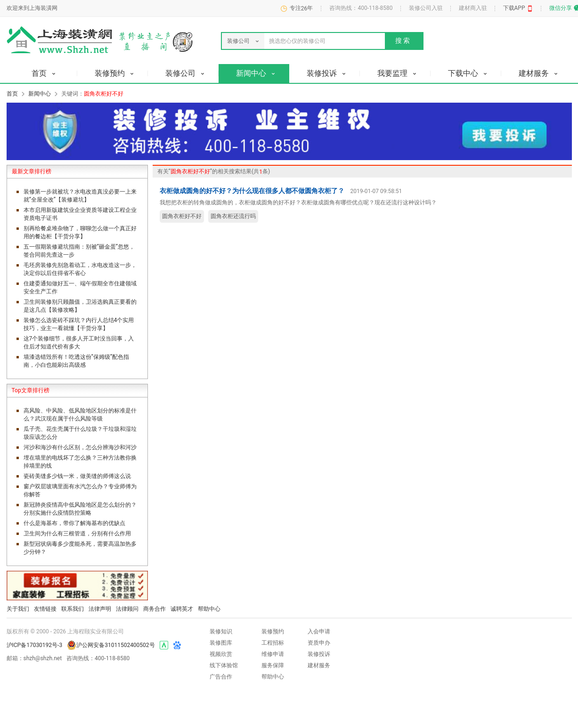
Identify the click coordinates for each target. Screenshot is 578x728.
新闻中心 (40, 94)
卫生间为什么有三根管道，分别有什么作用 (77, 534)
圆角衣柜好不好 (182, 216)
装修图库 (221, 643)
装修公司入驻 (426, 8)
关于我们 (18, 609)
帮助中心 (209, 609)
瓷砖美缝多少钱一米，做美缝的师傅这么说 (77, 476)
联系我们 (73, 609)
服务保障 (273, 665)
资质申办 (319, 643)
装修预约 (273, 631)
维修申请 (273, 654)
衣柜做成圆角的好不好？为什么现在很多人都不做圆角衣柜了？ (252, 191)
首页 (12, 94)
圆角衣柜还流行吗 (233, 216)
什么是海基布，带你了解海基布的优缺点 (74, 523)
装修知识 (221, 631)
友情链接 (45, 609)
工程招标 (273, 643)
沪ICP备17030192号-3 (35, 645)
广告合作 (221, 677)
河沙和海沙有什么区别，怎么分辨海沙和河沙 (80, 447)
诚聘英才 (182, 609)
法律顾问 (127, 609)
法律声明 (100, 609)
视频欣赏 (221, 654)
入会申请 (319, 631)
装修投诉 (319, 654)
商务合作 (155, 609)
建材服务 (319, 665)
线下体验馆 (224, 665)
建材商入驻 (473, 8)
